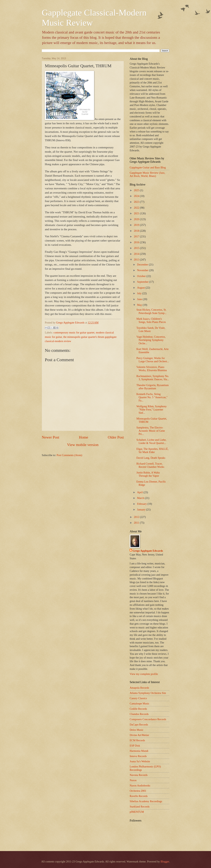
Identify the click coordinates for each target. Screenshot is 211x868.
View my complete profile (144, 674)
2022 (137, 208)
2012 (137, 517)
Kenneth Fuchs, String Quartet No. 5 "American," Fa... (152, 397)
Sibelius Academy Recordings (146, 801)
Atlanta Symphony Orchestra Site (148, 693)
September (143, 282)
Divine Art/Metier (139, 735)
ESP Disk (135, 746)
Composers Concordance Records (148, 719)
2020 (137, 219)
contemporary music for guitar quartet (74, 333)
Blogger (165, 862)
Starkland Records (140, 807)
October (142, 276)
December (143, 265)
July (140, 293)
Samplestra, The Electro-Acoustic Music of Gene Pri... (151, 431)
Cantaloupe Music (139, 704)
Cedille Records (138, 709)
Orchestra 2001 (138, 791)
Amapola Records (139, 688)
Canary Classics (138, 698)
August (141, 288)
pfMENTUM (137, 812)
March (141, 498)
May (140, 305)
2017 (137, 237)
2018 (137, 231)
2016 (137, 242)
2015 (137, 248)
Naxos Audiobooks (140, 786)
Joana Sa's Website (140, 761)
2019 (137, 225)
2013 (137, 260)
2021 (137, 213)
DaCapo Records (139, 725)
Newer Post (50, 437)
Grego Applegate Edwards (148, 551)
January (142, 510)
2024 (137, 196)
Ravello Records (139, 796)
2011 (137, 523)
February (142, 504)
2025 (137, 190)
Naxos (133, 780)
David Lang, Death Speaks (151, 458)
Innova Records (138, 756)
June (140, 299)
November (143, 270)
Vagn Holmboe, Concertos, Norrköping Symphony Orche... (151, 340)
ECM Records (137, 740)
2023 (137, 202)
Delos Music (136, 730)
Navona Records (139, 775)
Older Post (116, 437)
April (140, 492)
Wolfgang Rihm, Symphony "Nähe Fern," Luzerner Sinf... (152, 410)
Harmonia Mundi (139, 751)
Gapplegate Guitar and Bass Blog (148, 168)
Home (84, 437)
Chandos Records (139, 714)
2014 (137, 254)
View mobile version (83, 445)
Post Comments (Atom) (69, 455)
